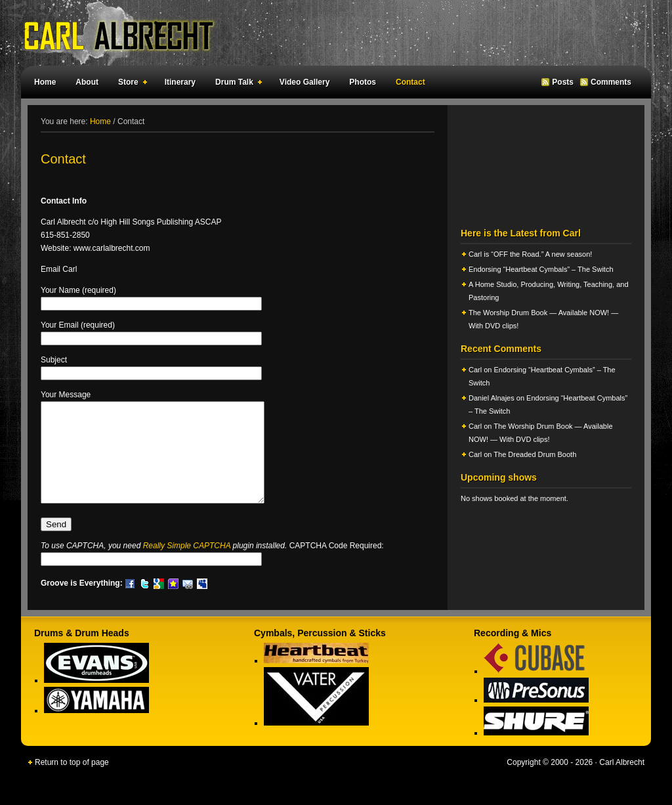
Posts (563, 82)
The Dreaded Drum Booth (535, 454)
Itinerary (180, 82)
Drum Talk (236, 84)
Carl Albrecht (329, 33)
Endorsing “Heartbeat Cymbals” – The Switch (541, 269)
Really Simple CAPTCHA (187, 565)
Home (45, 82)
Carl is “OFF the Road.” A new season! (530, 254)
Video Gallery (304, 82)
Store (130, 84)
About (87, 82)
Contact (410, 82)
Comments (611, 82)
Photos (363, 82)
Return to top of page (72, 782)
